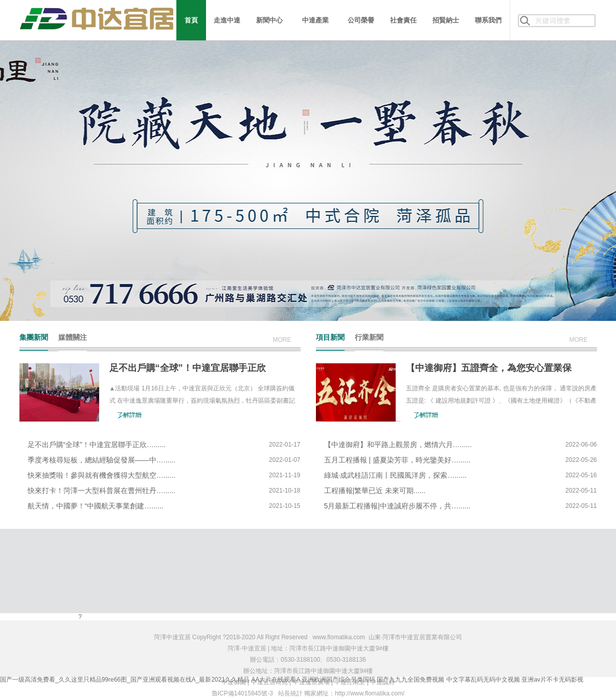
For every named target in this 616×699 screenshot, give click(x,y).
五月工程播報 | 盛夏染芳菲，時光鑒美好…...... (397, 460)
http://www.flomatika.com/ (370, 693)
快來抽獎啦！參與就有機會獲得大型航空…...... (101, 475)
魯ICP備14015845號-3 (242, 693)
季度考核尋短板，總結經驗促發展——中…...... (101, 460)
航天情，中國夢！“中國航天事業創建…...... (96, 506)
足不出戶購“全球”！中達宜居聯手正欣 (188, 368)
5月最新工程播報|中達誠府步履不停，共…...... (397, 506)
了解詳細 (129, 415)
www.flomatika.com (339, 637)
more (282, 340)
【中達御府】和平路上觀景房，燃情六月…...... (398, 445)
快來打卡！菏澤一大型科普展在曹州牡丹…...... (101, 491)
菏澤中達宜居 (172, 637)
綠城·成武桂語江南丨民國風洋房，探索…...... (395, 475)
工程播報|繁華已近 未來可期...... (375, 491)
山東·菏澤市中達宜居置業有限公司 (415, 637)
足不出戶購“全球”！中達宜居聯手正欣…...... (97, 445)
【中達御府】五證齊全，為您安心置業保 (489, 368)
